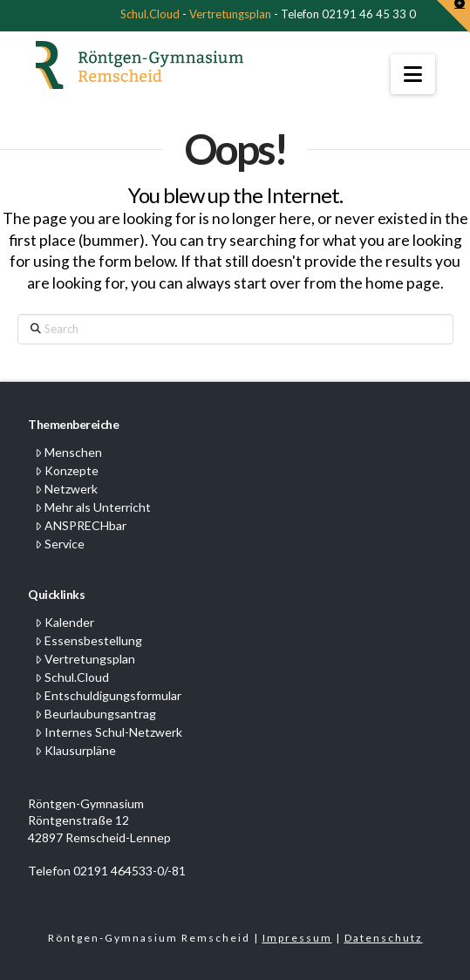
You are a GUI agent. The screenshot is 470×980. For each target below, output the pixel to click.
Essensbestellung (89, 640)
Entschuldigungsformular (108, 695)
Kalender (65, 622)
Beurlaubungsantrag (95, 714)
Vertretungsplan (230, 14)
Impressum (297, 938)
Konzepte (67, 470)
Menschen (68, 452)
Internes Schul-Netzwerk (109, 732)
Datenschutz (384, 938)
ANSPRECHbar (81, 525)
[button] (413, 74)
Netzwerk (66, 489)
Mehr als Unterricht (93, 507)
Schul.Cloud (150, 14)
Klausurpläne (75, 750)
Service (60, 544)
